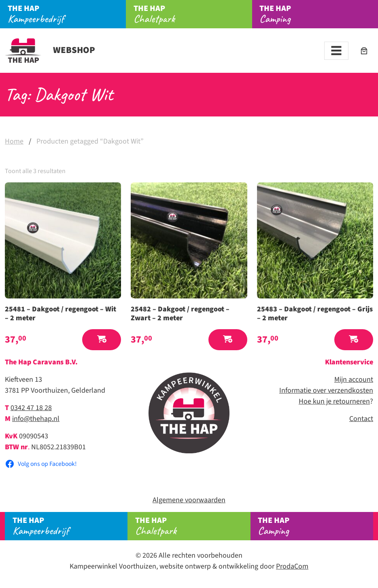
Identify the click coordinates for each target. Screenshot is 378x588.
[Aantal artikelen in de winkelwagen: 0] (364, 51)
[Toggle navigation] (336, 51)
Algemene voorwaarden (189, 500)
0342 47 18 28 (31, 408)
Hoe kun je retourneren (334, 401)
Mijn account (354, 380)
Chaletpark (193, 14)
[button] (102, 340)
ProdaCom (292, 566)
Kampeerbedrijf (67, 14)
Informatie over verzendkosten (326, 390)
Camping (319, 14)
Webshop (50, 50)
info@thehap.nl (36, 419)
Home (14, 141)
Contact (361, 419)
